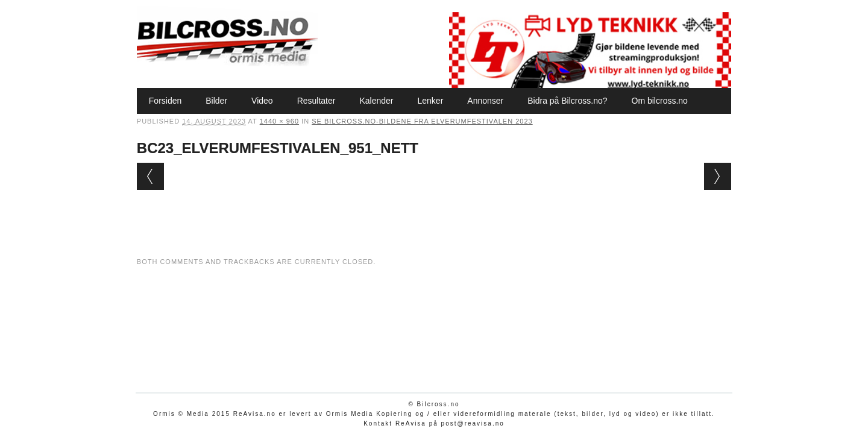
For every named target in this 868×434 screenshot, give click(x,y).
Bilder (216, 101)
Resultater (316, 101)
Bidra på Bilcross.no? (567, 101)
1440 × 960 (279, 121)
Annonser (485, 101)
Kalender (376, 101)
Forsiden (165, 101)
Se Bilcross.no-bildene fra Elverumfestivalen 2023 (422, 121)
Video (262, 101)
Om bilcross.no (660, 101)
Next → (718, 176)
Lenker (430, 101)
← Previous (150, 176)
